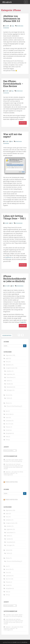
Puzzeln (8, 430)
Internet (8, 395)
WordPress (25, 642)
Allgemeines (9, 355)
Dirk (12, 141)
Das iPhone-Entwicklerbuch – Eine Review (13, 84)
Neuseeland (10, 387)
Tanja (13, 26)
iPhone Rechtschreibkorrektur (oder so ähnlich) (15, 279)
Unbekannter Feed (11, 482)
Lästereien (8, 421)
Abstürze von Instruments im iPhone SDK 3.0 (12, 19)
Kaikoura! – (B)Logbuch (12, 472)
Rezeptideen (9, 433)
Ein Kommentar (19, 223)
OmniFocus (8, 257)
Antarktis (9, 371)
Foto (7, 362)
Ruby (7, 436)
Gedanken (8, 365)
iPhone (8, 403)
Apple (7, 358)
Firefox (8, 398)
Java (7, 411)
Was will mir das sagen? (13, 135)
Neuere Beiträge (7, 336)
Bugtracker (23, 322)
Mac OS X (8, 424)
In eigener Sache (10, 368)
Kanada (9, 384)
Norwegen (9, 390)
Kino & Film (9, 414)
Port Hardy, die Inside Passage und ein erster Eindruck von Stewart (13, 467)
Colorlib (14, 642)
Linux (7, 417)
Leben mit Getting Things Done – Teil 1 (15, 217)
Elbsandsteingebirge (17, 461)
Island (8, 381)
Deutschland (10, 377)
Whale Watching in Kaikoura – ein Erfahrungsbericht (13, 473)
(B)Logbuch (7, 2)
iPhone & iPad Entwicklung (13, 406)
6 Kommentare (20, 286)
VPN (7, 440)
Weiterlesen (23, 123)
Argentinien (9, 374)
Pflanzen (8, 427)
